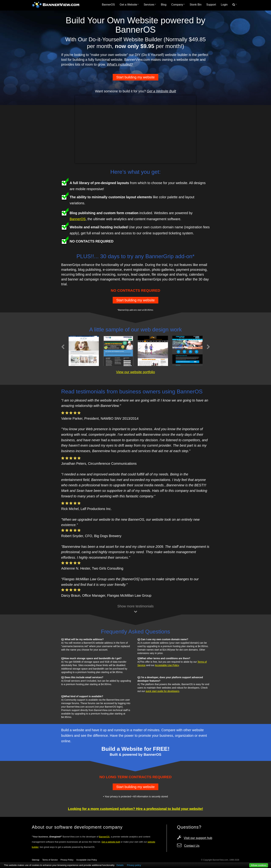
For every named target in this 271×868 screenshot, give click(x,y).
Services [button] (150, 5)
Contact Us (192, 846)
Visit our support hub (198, 838)
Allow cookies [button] (259, 865)
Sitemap (36, 860)
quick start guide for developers (163, 691)
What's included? (120, 64)
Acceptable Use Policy (167, 665)
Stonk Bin (195, 5)
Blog (164, 5)
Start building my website (135, 77)
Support (211, 5)
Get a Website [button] (129, 5)
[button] (235, 5)
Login (224, 5)
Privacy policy (134, 865)
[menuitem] (108, 5)
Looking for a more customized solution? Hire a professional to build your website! (135, 809)
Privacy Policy (67, 860)
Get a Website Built (161, 91)
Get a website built (111, 842)
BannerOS (108, 5)
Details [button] (120, 865)
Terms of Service (50, 860)
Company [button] (178, 5)
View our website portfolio (135, 372)
